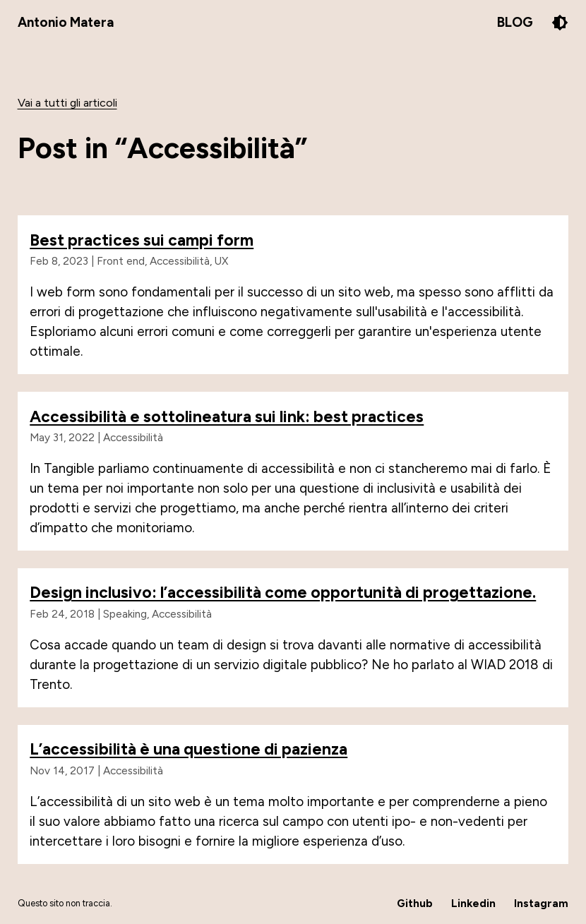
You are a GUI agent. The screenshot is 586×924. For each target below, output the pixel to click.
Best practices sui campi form (142, 240)
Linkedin (473, 903)
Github (415, 903)
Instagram (541, 903)
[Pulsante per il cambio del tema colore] (560, 23)
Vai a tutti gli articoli (67, 103)
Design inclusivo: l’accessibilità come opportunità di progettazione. (283, 592)
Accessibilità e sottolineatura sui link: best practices (227, 416)
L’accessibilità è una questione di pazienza (189, 749)
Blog (515, 22)
